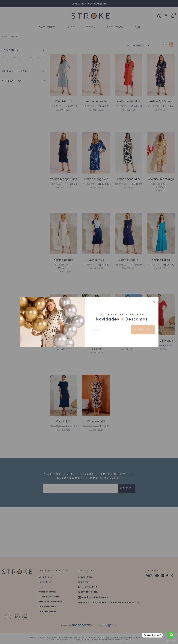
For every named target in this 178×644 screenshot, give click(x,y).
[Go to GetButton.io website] (171, 641)
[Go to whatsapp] (171, 635)
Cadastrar (143, 330)
